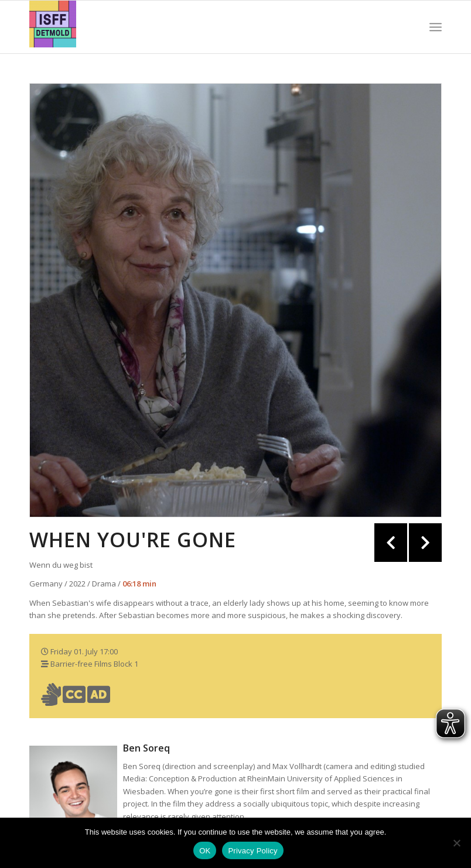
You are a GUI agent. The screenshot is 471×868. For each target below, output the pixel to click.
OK (205, 851)
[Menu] (436, 27)
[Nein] (456, 843)
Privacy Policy (252, 851)
